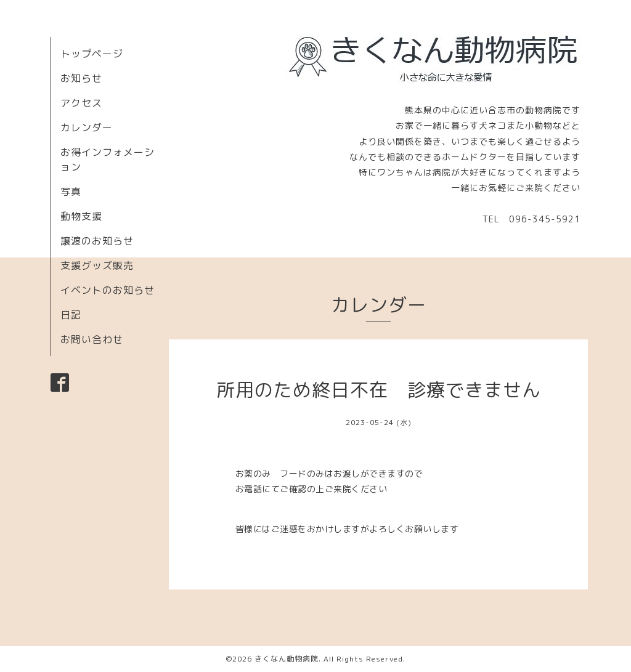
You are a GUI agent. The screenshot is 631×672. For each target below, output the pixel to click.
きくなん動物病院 (287, 659)
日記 (71, 315)
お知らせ (81, 78)
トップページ (92, 54)
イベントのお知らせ (108, 290)
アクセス (81, 103)
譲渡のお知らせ (97, 241)
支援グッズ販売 (97, 265)
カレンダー (87, 128)
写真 (71, 192)
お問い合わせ (92, 339)
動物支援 (81, 216)
